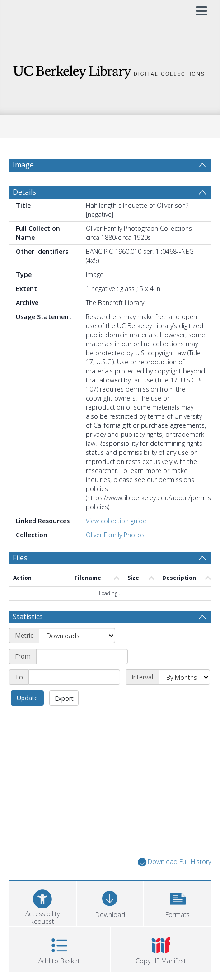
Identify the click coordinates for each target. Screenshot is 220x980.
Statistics (28, 638)
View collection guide (116, 543)
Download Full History (174, 884)
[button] (178, 924)
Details (24, 214)
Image (23, 165)
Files (20, 579)
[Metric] (77, 657)
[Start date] (82, 678)
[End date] (74, 699)
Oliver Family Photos (115, 557)
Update (27, 719)
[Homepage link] (110, 69)
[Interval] (184, 699)
